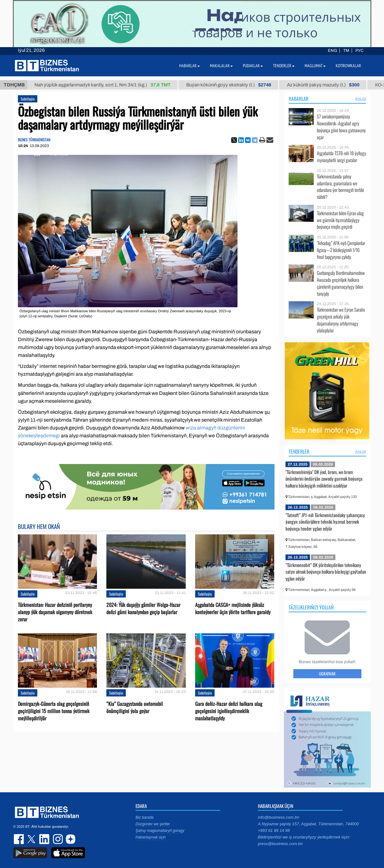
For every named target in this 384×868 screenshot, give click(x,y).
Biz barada (144, 817)
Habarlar (299, 99)
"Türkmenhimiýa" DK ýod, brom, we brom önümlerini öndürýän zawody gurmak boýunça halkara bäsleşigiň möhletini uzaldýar (324, 479)
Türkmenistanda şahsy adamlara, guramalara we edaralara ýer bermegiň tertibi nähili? (340, 187)
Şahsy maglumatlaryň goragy (160, 831)
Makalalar (221, 66)
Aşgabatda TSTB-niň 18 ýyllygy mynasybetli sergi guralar (341, 157)
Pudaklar (253, 66)
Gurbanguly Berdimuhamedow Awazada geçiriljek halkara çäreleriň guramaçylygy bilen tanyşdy (341, 283)
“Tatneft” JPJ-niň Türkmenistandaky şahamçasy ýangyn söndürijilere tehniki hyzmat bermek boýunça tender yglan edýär (325, 522)
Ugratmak (327, 674)
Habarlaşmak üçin (151, 837)
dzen (70, 839)
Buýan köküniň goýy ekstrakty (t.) (235, 85)
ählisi (361, 99)
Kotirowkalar (348, 66)
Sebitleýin (28, 99)
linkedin (45, 839)
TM (346, 51)
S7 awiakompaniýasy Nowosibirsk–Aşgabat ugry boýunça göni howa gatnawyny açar (341, 127)
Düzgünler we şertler (153, 824)
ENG (332, 51)
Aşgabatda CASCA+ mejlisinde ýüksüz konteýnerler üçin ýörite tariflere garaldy (233, 609)
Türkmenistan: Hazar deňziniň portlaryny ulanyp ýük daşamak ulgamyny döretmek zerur (55, 612)
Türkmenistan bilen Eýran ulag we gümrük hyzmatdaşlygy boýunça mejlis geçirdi (340, 220)
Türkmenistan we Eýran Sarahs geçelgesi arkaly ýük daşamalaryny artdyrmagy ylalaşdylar (341, 320)
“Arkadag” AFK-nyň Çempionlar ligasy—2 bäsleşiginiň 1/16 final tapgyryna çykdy (341, 250)
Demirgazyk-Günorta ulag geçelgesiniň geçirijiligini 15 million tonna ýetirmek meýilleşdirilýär (54, 711)
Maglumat (315, 66)
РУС (360, 51)
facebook (19, 839)
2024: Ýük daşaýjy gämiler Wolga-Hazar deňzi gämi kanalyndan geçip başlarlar (143, 609)
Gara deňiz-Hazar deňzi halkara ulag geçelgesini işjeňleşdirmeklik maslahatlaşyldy (229, 711)
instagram (57, 839)
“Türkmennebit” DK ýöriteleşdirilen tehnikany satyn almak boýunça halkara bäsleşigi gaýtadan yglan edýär (326, 572)
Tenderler (299, 451)
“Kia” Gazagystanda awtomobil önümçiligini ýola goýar (135, 707)
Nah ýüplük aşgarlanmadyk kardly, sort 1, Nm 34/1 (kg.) (108, 85)
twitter (32, 839)
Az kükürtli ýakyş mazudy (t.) (329, 85)
